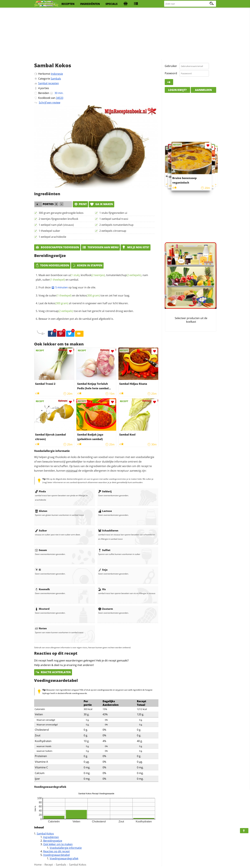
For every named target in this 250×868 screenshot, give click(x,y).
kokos (90, 295)
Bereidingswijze (53, 841)
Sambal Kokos (45, 834)
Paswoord (171, 73)
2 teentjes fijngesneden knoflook (58, 219)
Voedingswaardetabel (56, 855)
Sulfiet (104, 550)
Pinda (40, 491)
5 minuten (60, 287)
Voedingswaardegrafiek (64, 858)
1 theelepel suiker (49, 231)
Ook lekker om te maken (58, 844)
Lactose (105, 511)
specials (111, 4)
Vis (102, 589)
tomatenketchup (124, 275)
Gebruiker (171, 66)
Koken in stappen (87, 265)
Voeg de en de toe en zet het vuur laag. (84, 295)
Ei (38, 570)
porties (45, 88)
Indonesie (57, 74)
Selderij (105, 491)
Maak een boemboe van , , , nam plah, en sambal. (92, 277)
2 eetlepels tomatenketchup (116, 225)
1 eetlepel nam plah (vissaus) (56, 225)
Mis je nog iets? (136, 247)
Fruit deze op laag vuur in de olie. (67, 287)
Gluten (41, 511)
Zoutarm (106, 609)
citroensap (59, 311)
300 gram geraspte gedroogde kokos (61, 213)
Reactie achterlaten (53, 672)
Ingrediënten (51, 837)
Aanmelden (203, 90)
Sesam (41, 550)
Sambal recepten (49, 83)
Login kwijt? (177, 90)
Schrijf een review (50, 103)
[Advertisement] (125, 34)
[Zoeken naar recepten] (190, 4)
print (80, 204)
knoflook (93, 275)
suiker (54, 280)
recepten (68, 4)
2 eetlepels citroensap (113, 231)
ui (74, 275)
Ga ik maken (101, 204)
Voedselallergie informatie (66, 848)
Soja (103, 570)
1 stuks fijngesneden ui (113, 213)
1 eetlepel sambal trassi (114, 219)
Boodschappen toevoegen (57, 247)
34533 (60, 98)
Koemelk (42, 589)
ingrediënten (90, 4)
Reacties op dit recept (56, 851)
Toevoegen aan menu (100, 247)
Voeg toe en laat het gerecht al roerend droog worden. (86, 311)
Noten (41, 628)
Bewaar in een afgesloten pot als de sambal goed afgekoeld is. (76, 319)
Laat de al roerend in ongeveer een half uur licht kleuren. (83, 303)
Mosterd (42, 609)
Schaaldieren (108, 530)
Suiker (41, 530)
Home (38, 865)
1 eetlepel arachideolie (52, 237)
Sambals (56, 79)
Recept (49, 865)
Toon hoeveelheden (52, 265)
